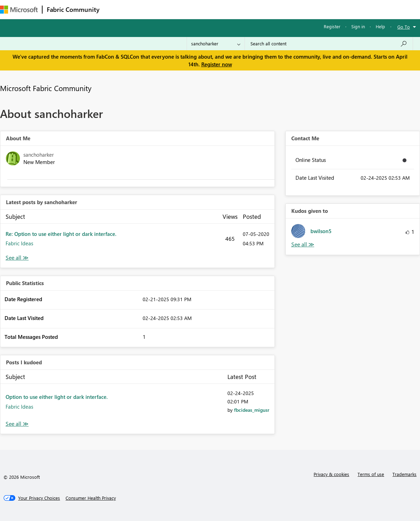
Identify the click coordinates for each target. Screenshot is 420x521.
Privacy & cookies (331, 474)
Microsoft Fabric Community (46, 88)
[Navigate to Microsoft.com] (19, 10)
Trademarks (404, 474)
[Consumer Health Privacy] (91, 498)
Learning (264, 9)
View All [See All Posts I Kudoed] (17, 424)
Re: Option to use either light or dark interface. (61, 234)
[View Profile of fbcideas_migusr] (252, 410)
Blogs (237, 9)
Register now (217, 64)
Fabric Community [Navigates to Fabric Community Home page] (73, 9)
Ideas (175, 9)
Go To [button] (404, 27)
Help (380, 26)
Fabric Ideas (19, 243)
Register (332, 26)
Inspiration (146, 9)
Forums (115, 9)
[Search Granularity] (216, 44)
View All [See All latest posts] (17, 258)
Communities (206, 9)
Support (293, 9)
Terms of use (371, 474)
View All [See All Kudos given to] (303, 244)
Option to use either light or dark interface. (57, 397)
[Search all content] (329, 44)
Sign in (358, 26)
